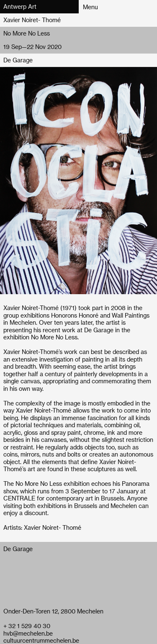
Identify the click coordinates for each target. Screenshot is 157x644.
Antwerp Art (20, 6)
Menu (90, 7)
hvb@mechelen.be (28, 633)
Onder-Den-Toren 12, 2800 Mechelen (53, 611)
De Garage (18, 60)
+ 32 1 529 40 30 (27, 626)
